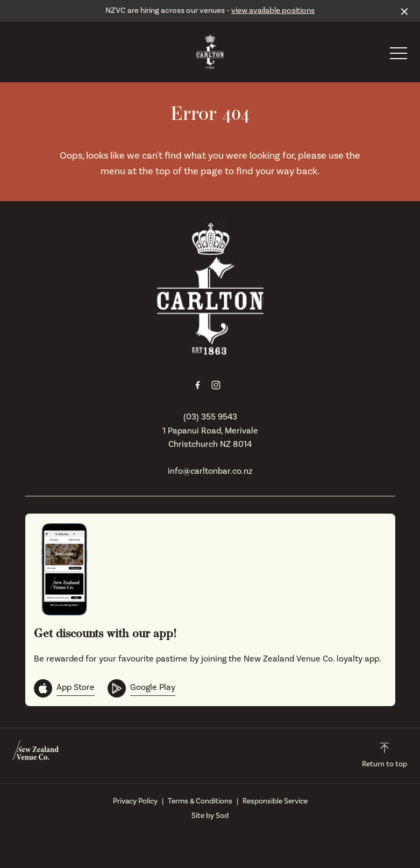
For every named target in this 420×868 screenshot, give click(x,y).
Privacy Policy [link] (135, 801)
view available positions (273, 10)
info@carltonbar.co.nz (210, 471)
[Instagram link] (216, 385)
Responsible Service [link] (275, 801)
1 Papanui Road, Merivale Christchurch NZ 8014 (210, 438)
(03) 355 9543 (210, 417)
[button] (398, 56)
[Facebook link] (198, 385)
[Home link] (210, 52)
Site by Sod (210, 816)
